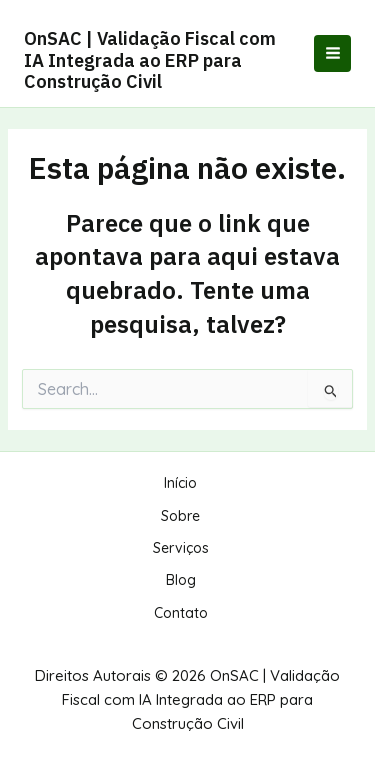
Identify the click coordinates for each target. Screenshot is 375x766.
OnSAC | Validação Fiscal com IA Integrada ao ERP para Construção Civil (150, 60)
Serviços (181, 548)
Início (180, 483)
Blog (181, 580)
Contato (181, 613)
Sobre (180, 516)
